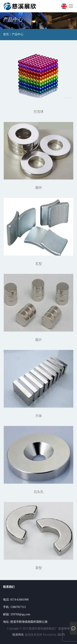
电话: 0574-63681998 (16, 600)
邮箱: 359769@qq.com (17, 614)
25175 (61, 635)
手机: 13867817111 (14, 607)
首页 (6, 34)
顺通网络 (18, 635)
